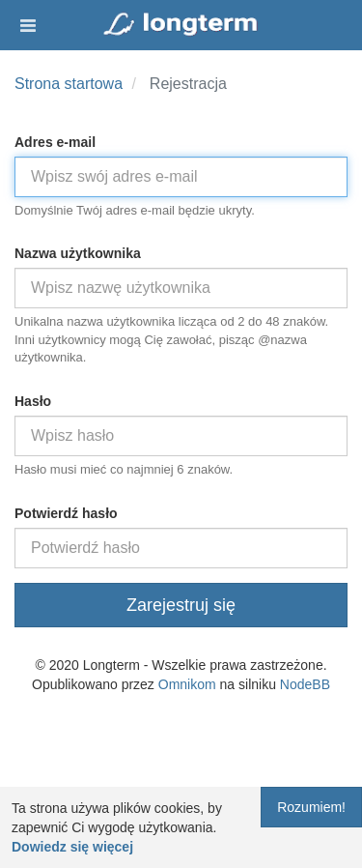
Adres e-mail (55, 142)
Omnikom (187, 684)
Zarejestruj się (181, 605)
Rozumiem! (311, 807)
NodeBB (305, 684)
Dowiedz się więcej (72, 847)
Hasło (33, 401)
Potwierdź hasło (66, 513)
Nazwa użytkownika (78, 253)
